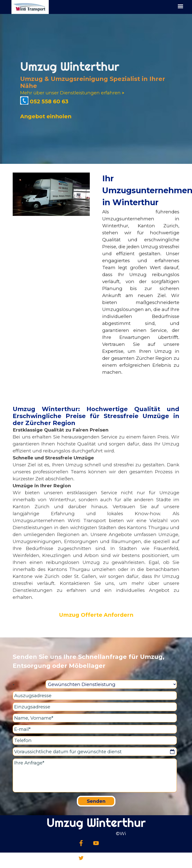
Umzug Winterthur (96, 823)
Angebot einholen (46, 116)
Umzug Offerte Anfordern (96, 615)
